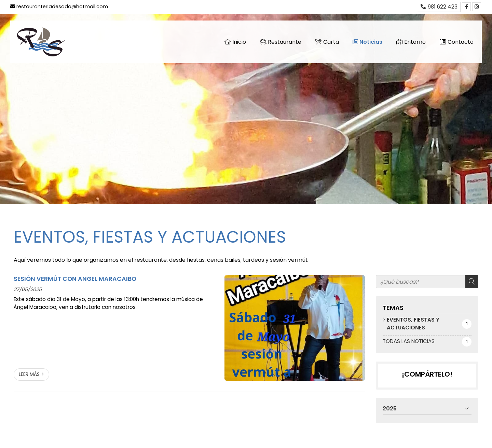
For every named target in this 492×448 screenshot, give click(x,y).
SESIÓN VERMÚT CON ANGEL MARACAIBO (75, 279)
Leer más (29, 374)
